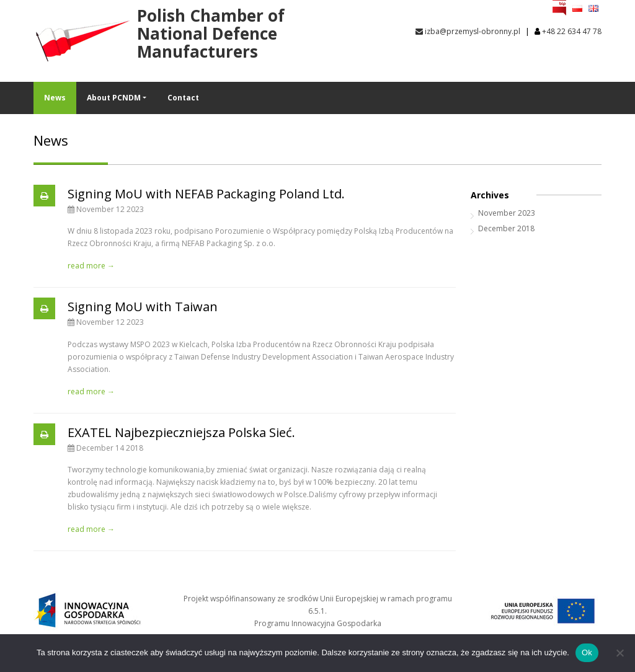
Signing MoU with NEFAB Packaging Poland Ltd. (206, 194)
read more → (91, 266)
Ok (587, 652)
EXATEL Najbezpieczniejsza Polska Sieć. (181, 432)
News (55, 98)
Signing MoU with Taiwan (143, 307)
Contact (183, 98)
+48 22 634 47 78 (572, 31)
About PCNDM (114, 98)
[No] (619, 653)
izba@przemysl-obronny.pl (468, 31)
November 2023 (507, 213)
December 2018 (506, 228)
